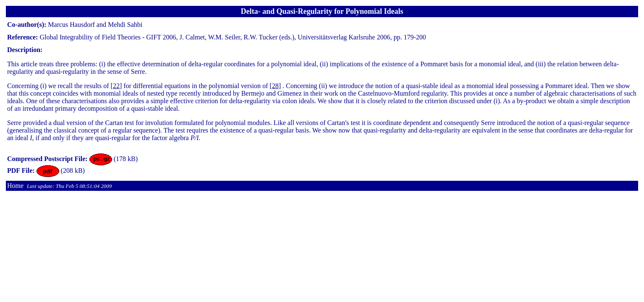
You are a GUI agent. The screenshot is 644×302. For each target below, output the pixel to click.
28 (275, 86)
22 (116, 86)
